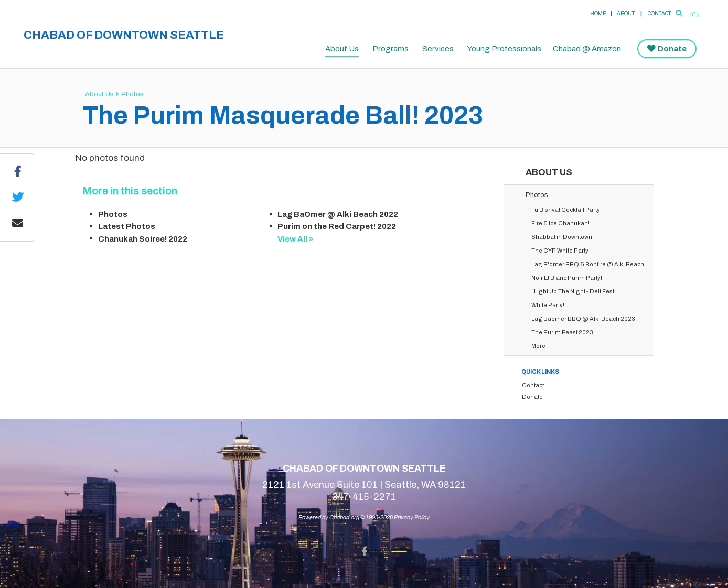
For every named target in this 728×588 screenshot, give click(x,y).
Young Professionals (504, 49)
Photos (132, 94)
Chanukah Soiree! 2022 (143, 239)
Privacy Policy (412, 517)
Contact (660, 13)
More (538, 346)
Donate (672, 49)
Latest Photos (127, 226)
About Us (342, 49)
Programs (390, 49)
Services (438, 49)
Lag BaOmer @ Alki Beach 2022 (338, 214)
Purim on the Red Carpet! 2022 (337, 226)
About (626, 13)
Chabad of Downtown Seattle (124, 35)
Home (598, 13)
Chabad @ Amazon (587, 49)
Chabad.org (344, 517)
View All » (296, 239)
